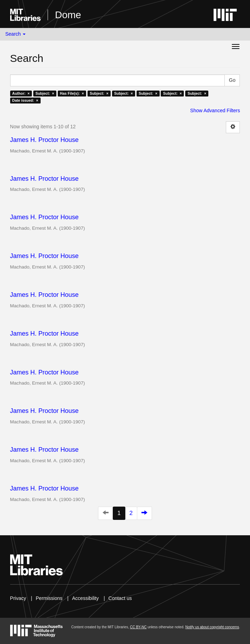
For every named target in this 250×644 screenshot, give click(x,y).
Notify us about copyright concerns (212, 627)
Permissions (49, 598)
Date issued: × (25, 100)
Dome (68, 15)
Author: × (21, 93)
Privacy (18, 598)
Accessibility (85, 598)
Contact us (120, 598)
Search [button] (15, 34)
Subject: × (45, 93)
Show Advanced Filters (215, 110)
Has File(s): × (72, 93)
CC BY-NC (138, 627)
